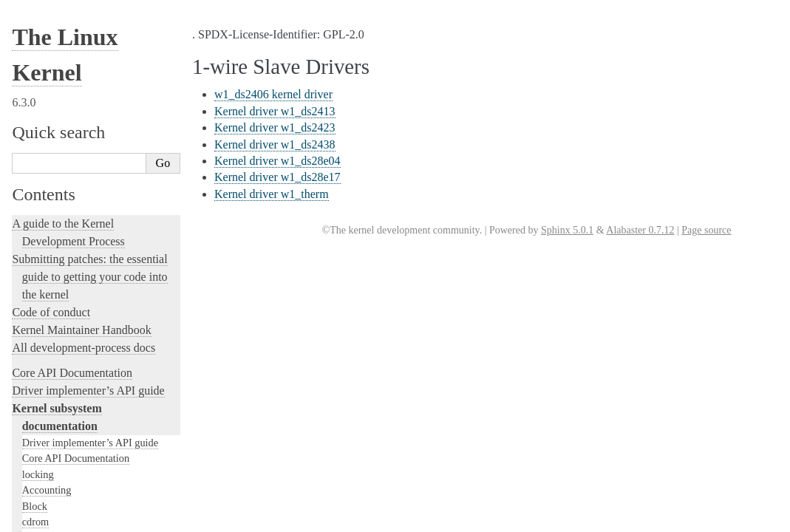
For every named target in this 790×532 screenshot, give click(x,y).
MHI (33, 336)
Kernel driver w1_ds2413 (275, 111)
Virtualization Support (69, 51)
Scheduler (43, 321)
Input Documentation (67, 67)
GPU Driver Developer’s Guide (89, 99)
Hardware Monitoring (68, 83)
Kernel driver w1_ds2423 (275, 127)
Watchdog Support (61, 35)
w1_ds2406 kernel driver (273, 94)
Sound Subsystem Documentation (94, 146)
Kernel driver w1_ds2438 (275, 144)
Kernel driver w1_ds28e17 (277, 177)
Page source (706, 230)
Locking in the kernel (62, 369)
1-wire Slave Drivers (74, 20)
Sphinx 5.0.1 (567, 230)
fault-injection (45, 518)
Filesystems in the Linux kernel (89, 178)
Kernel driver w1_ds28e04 (277, 161)
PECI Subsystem (58, 352)
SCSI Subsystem (58, 273)
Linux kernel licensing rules (78, 394)
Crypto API (47, 162)
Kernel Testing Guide (62, 465)
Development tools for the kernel (90, 447)
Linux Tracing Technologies (78, 501)
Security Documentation (74, 131)
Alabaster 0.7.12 (640, 230)
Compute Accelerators (69, 115)
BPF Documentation (65, 225)
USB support (50, 242)
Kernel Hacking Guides (68, 483)
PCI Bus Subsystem (64, 257)
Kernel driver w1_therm (272, 194)
